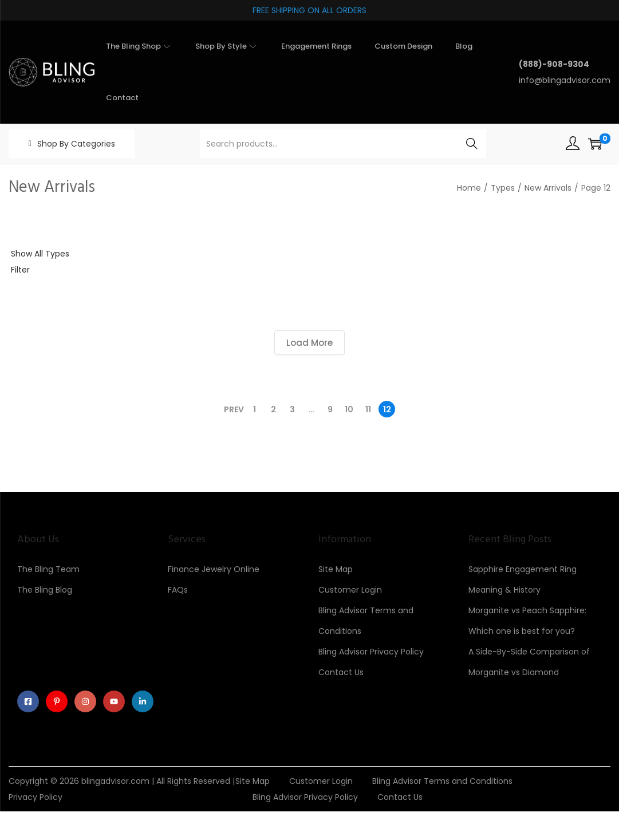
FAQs (178, 590)
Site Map (336, 569)
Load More (309, 343)
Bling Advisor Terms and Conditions (442, 781)
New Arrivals (548, 188)
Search (472, 144)
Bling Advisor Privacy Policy (371, 652)
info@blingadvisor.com (565, 80)
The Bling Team (48, 569)
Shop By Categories (76, 144)
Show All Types (40, 254)
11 (368, 409)
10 (349, 409)
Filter (20, 270)
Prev (234, 409)
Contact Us (341, 672)
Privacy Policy (36, 797)
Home (469, 188)
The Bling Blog (45, 590)
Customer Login (350, 590)
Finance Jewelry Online (214, 569)
